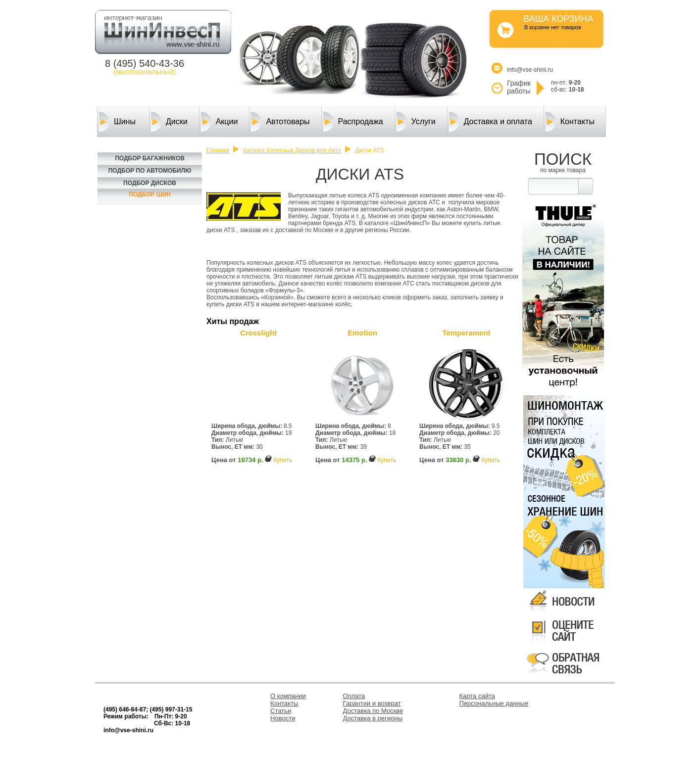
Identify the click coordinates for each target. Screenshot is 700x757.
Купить (283, 460)
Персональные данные (494, 703)
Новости (283, 718)
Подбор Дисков (150, 183)
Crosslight (258, 333)
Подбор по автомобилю (150, 171)
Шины (117, 122)
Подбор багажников (150, 158)
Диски (169, 122)
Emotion (362, 333)
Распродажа (353, 122)
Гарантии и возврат (372, 703)
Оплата (354, 696)
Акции (220, 122)
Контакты (570, 122)
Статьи (281, 711)
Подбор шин (150, 194)
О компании (288, 696)
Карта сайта (477, 696)
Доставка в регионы (373, 718)
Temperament (466, 333)
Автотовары (280, 122)
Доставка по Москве (373, 711)
